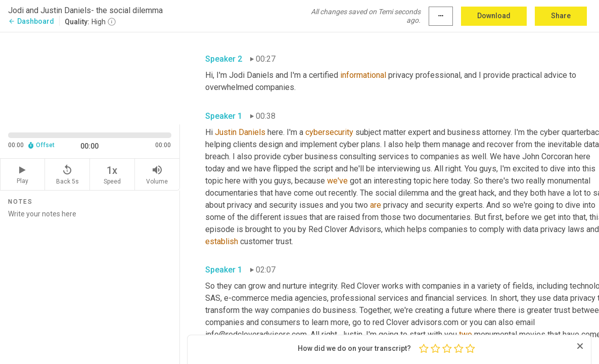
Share (561, 16)
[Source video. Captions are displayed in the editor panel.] (90, 77)
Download (494, 16)
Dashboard (31, 21)
